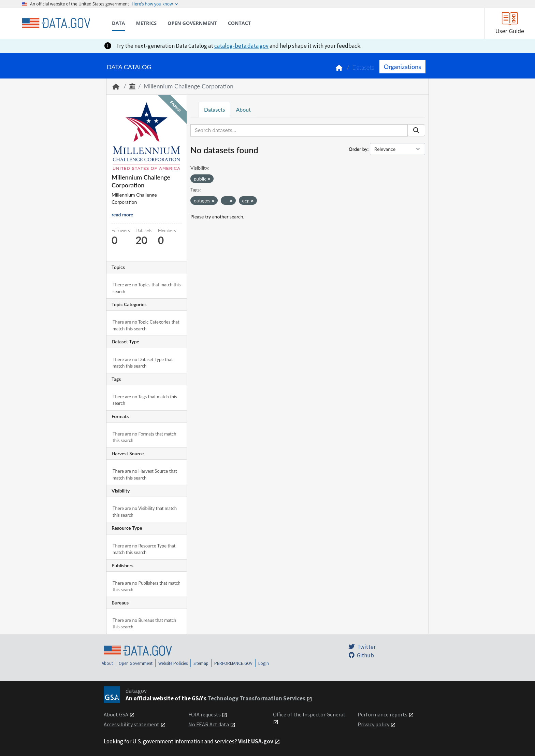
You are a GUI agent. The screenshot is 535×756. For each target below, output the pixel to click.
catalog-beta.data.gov (241, 46)
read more (122, 215)
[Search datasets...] (299, 130)
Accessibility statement (132, 724)
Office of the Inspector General (309, 714)
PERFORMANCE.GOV (233, 663)
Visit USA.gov (256, 741)
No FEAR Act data (209, 724)
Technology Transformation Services (256, 698)
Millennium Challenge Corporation (189, 86)
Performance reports (382, 714)
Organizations (402, 67)
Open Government (136, 663)
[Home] (56, 23)
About (243, 109)
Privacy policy (373, 724)
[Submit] (416, 130)
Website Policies (173, 663)
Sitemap (201, 663)
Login (264, 663)
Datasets (363, 67)
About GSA (116, 714)
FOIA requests (205, 714)
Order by (358, 149)
